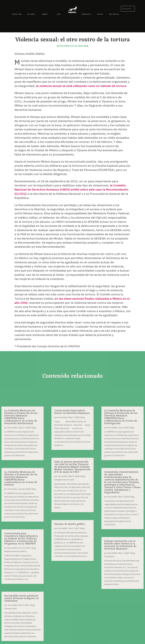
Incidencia (109, 556)
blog (86, 46)
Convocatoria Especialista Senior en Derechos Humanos (72, 412)
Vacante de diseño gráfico (70, 524)
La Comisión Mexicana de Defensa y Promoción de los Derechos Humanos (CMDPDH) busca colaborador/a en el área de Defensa (21, 478)
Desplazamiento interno (15, 551)
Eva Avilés (65, 46)
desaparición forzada (64, 480)
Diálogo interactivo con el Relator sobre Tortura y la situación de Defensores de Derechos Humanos (120, 545)
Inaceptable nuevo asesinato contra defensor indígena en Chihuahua (21, 598)
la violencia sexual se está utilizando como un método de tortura (81, 86)
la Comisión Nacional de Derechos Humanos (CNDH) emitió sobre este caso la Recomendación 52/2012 (71, 189)
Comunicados (11, 609)
